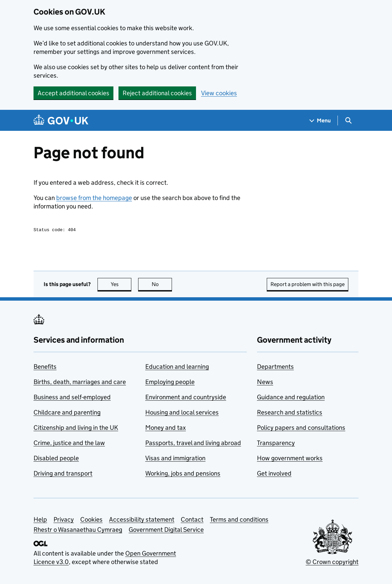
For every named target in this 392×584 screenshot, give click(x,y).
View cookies (219, 93)
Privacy (64, 520)
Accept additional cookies (73, 93)
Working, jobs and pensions (183, 474)
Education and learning (177, 368)
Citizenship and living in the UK (76, 429)
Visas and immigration (175, 459)
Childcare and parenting (67, 413)
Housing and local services (182, 413)
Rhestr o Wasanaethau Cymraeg (78, 531)
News (265, 383)
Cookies (91, 520)
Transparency (276, 444)
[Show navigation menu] (320, 120)
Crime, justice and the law (69, 444)
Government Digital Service (166, 531)
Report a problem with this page (308, 285)
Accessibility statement (142, 520)
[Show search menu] (348, 120)
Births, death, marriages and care (80, 383)
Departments (275, 368)
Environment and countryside (186, 398)
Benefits (45, 368)
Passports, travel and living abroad (193, 444)
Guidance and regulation (291, 398)
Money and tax (166, 429)
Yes (121, 285)
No (162, 285)
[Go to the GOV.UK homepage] (61, 120)
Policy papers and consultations (301, 429)
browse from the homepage (94, 198)
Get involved (274, 474)
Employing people (170, 383)
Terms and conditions (239, 520)
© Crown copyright (332, 563)
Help (40, 520)
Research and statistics (290, 413)
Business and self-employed (72, 398)
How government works (290, 459)
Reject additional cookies (157, 93)
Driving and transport (63, 474)
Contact (192, 520)
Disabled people (56, 459)
